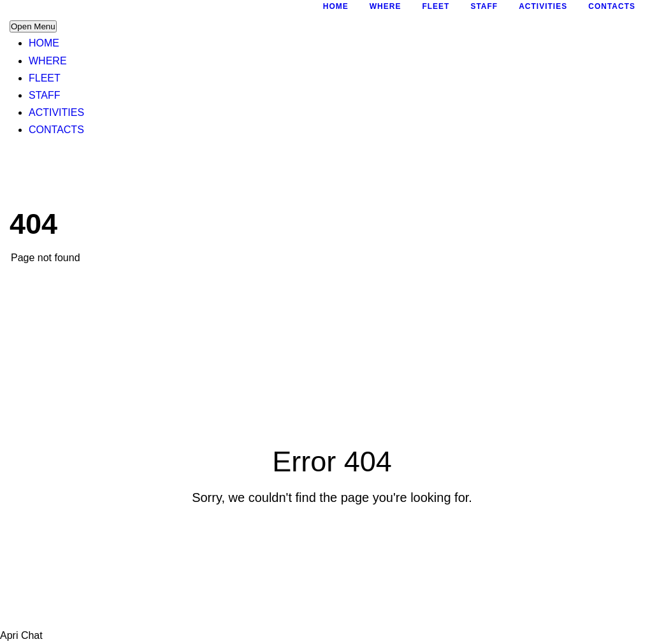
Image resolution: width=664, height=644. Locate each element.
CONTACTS (56, 130)
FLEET (45, 78)
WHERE (48, 61)
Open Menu (33, 26)
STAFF (44, 95)
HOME (44, 43)
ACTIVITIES (56, 112)
